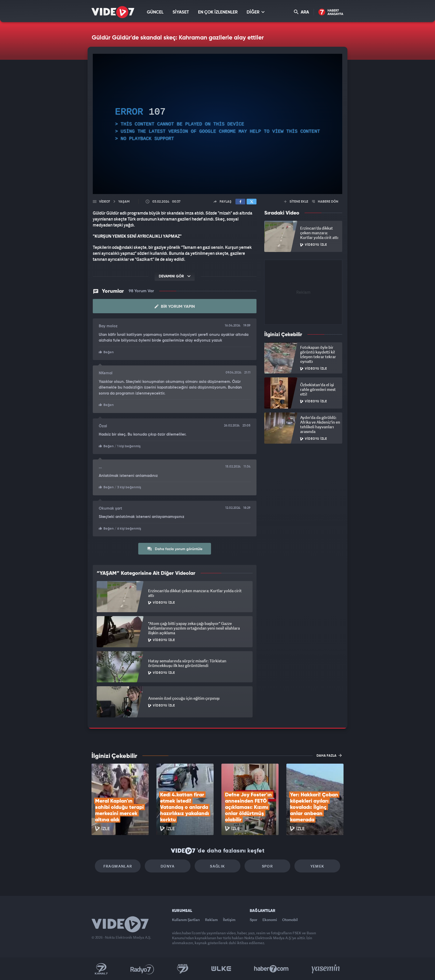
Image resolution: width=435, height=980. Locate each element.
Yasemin (326, 969)
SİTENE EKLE (296, 202)
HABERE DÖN (325, 202)
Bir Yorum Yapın (175, 306)
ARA (301, 12)
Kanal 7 (101, 969)
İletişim (229, 920)
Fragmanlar (118, 866)
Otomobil (290, 920)
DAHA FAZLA (329, 755)
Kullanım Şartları (186, 920)
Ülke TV (221, 969)
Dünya (168, 866)
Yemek (317, 866)
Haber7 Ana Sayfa (331, 12)
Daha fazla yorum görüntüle (175, 549)
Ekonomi (270, 920)
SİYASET (181, 12)
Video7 (104, 202)
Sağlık (217, 866)
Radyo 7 (142, 969)
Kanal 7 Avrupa (183, 969)
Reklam (211, 920)
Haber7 (271, 969)
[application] (217, 124)
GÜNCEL (155, 12)
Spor (268, 866)
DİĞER (256, 12)
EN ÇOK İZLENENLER (218, 12)
